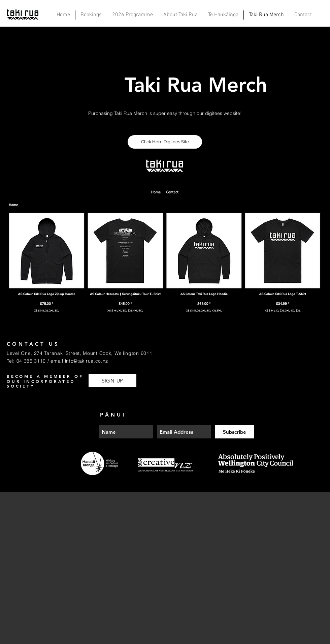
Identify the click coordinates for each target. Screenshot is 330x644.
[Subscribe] (234, 432)
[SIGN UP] (112, 380)
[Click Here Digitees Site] (165, 142)
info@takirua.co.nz (87, 361)
